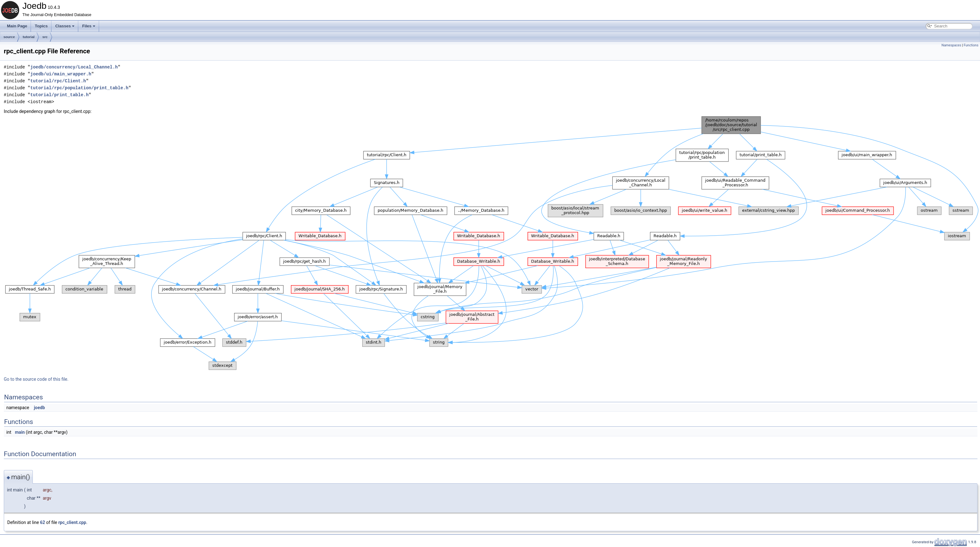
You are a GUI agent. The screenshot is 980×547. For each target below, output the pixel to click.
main (20, 432)
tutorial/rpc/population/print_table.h (79, 88)
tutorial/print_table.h (59, 95)
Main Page (17, 26)
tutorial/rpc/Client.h (58, 81)
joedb (39, 408)
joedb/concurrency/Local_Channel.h (74, 67)
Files (89, 26)
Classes (65, 26)
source (9, 37)
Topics (41, 26)
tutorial (29, 37)
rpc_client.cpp (72, 522)
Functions (971, 45)
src (45, 37)
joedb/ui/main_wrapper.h (61, 74)
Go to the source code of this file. (36, 379)
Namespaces (951, 45)
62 (43, 522)
